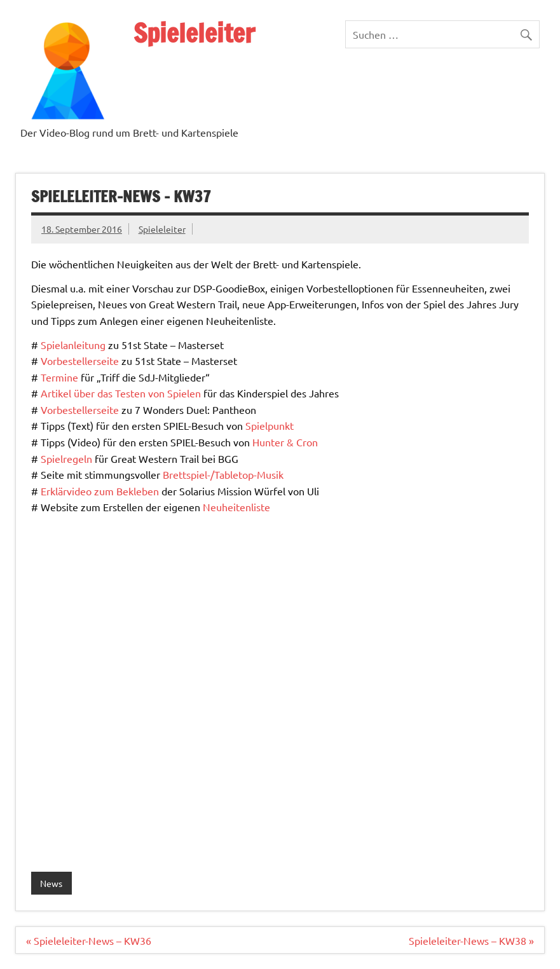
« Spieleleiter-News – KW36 (89, 940)
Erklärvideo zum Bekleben (100, 491)
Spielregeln (66, 458)
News (51, 883)
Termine (59, 377)
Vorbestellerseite (80, 361)
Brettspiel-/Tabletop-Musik (223, 474)
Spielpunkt (270, 425)
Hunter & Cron (285, 442)
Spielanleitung (73, 345)
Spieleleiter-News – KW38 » (471, 940)
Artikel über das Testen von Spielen (121, 393)
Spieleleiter (194, 33)
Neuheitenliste (236, 507)
